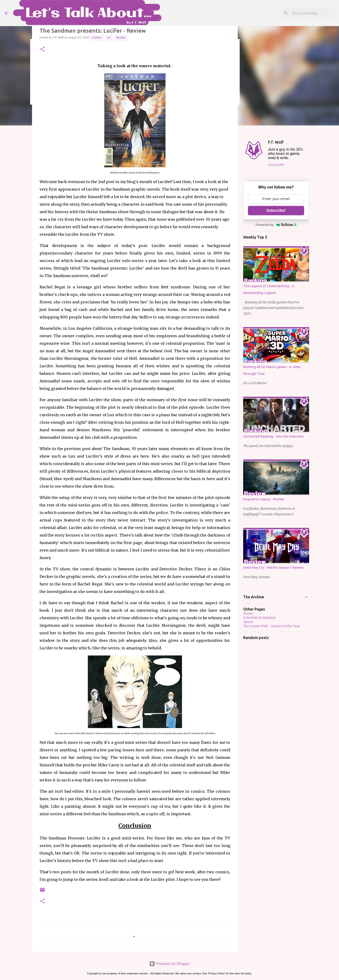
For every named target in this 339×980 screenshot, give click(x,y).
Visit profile (276, 165)
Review (121, 38)
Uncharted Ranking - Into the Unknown (273, 436)
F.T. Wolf (276, 142)
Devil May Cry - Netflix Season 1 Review (273, 568)
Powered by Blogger (170, 964)
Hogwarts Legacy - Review (264, 499)
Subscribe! (276, 210)
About (248, 622)
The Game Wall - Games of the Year (272, 626)
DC (109, 38)
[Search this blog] (311, 13)
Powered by (276, 225)
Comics (97, 38)
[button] (42, 49)
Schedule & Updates (259, 618)
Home (248, 613)
